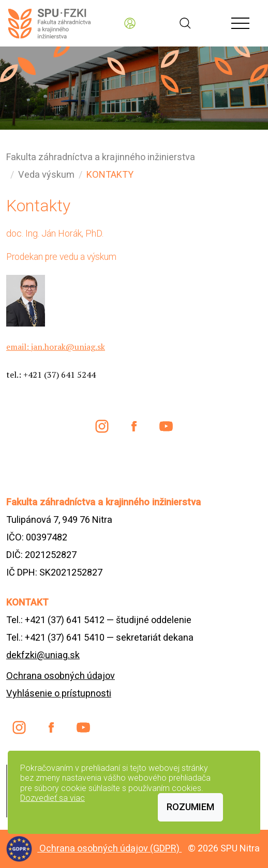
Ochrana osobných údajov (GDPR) (110, 848)
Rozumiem (190, 807)
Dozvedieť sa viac (53, 798)
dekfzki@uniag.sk (43, 655)
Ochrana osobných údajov (61, 676)
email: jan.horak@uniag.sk (56, 347)
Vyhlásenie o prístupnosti (59, 693)
